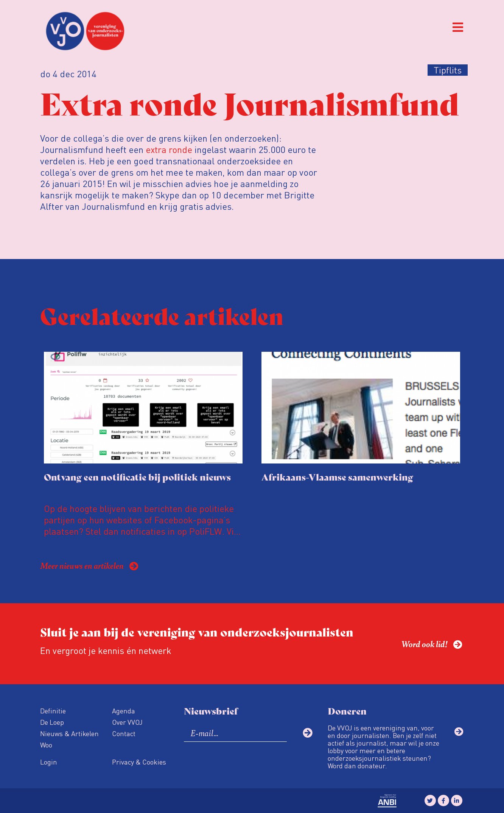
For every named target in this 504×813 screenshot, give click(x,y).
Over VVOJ (127, 722)
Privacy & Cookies (139, 762)
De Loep (52, 722)
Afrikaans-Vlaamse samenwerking (337, 477)
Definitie (53, 711)
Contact (124, 733)
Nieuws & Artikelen (69, 733)
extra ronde (169, 149)
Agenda (124, 711)
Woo (46, 745)
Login (49, 762)
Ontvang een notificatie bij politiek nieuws (137, 477)
